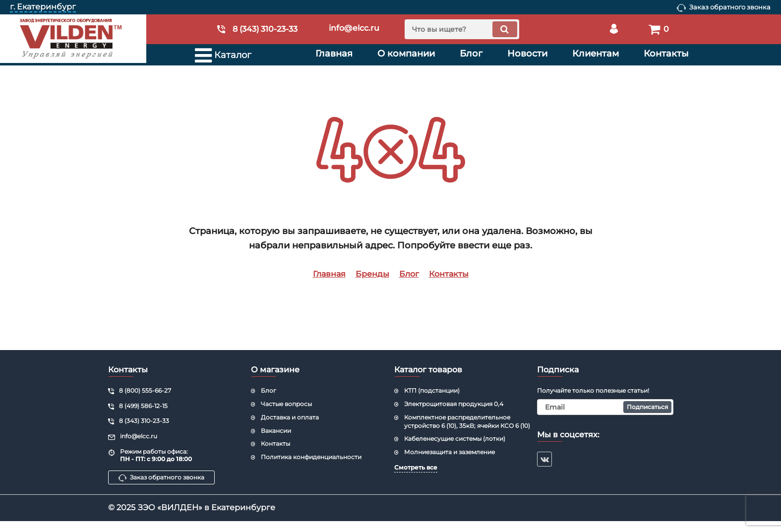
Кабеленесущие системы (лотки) (455, 439)
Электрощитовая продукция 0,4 (454, 404)
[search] (462, 29)
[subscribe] (605, 407)
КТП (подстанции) (432, 390)
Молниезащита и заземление (450, 452)
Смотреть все (416, 467)
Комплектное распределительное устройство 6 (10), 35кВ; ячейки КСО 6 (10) (467, 421)
